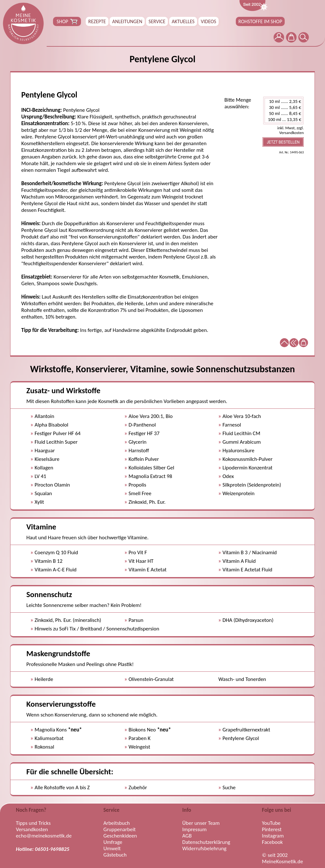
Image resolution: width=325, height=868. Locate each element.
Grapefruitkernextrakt (246, 730)
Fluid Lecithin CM (241, 433)
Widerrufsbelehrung (204, 849)
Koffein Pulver (144, 459)
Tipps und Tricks (33, 823)
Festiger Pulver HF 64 (58, 433)
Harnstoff (139, 451)
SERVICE (157, 21)
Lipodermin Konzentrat (247, 468)
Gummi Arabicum (242, 442)
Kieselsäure (47, 459)
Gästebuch (115, 855)
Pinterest (272, 830)
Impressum (194, 830)
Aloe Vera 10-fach (242, 416)
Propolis (137, 485)
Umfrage (113, 842)
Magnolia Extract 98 (150, 476)
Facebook (272, 842)
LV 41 (40, 476)
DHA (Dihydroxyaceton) (248, 620)
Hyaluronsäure (238, 451)
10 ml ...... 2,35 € (283, 101)
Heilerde (44, 679)
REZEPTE (97, 21)
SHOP (67, 22)
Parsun (136, 620)
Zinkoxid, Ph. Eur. (147, 502)
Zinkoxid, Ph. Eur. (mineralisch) (68, 620)
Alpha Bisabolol (51, 425)
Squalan (43, 493)
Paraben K (139, 738)
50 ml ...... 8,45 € (283, 114)
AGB (187, 836)
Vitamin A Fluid (239, 561)
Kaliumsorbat (49, 738)
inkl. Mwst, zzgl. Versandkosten (291, 130)
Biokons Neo (150, 730)
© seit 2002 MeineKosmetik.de (282, 858)
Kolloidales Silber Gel (151, 468)
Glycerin (138, 442)
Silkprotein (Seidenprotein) (252, 485)
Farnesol (232, 425)
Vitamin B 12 (49, 561)
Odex (228, 476)
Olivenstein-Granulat (151, 679)
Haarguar (45, 451)
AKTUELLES (183, 21)
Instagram (273, 836)
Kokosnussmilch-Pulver (248, 459)
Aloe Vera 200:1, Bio (151, 416)
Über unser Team (201, 823)
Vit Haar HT (141, 561)
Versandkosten (32, 830)
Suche (229, 787)
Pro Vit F (138, 552)
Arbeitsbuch (117, 823)
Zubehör (138, 787)
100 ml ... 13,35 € (283, 120)
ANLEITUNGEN (127, 21)
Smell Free (140, 493)
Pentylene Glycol (241, 738)
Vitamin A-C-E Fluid (56, 570)
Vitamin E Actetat (148, 570)
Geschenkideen (120, 836)
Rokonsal (44, 747)
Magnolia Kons (58, 730)
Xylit (39, 502)
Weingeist (139, 747)
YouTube (271, 823)
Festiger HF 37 (144, 433)
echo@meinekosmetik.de (44, 836)
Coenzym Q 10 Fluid (56, 552)
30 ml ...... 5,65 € (283, 108)
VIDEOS (209, 21)
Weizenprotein (239, 493)
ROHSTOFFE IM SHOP (260, 21)
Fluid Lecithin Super (56, 442)
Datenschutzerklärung (206, 842)
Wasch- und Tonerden (242, 679)
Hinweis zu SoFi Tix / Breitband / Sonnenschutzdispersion (97, 629)
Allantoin (44, 416)
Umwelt (112, 849)
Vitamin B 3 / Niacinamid (250, 552)
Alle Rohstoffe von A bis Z (62, 787)
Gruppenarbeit (120, 830)
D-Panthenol (142, 425)
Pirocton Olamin (52, 485)
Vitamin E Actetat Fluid (247, 570)
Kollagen (44, 468)
